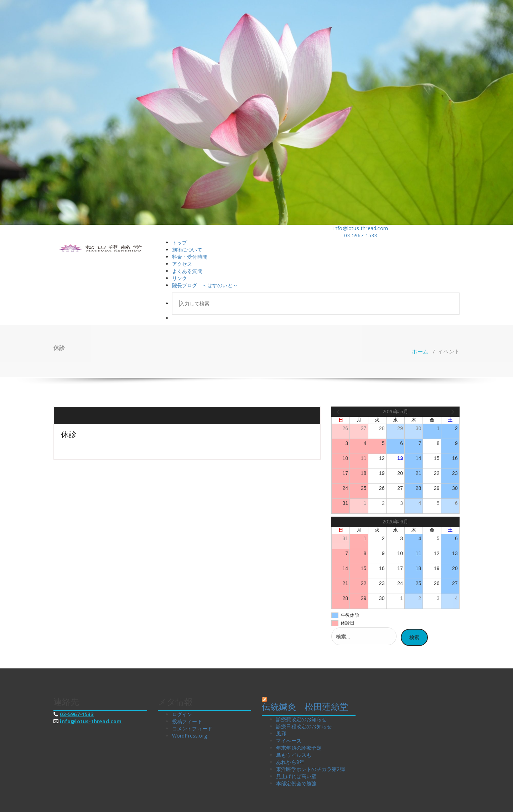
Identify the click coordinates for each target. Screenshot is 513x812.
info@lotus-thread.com (91, 721)
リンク (180, 278)
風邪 (281, 733)
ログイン (182, 714)
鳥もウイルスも (294, 755)
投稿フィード (187, 721)
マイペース (289, 741)
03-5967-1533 (77, 714)
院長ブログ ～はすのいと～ (205, 285)
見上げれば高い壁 (296, 776)
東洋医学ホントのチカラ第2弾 (310, 769)
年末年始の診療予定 (299, 748)
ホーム (420, 351)
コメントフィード (192, 728)
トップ (180, 242)
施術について (187, 250)
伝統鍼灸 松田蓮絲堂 (305, 706)
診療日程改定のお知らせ (304, 726)
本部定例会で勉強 (296, 783)
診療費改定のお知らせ (301, 719)
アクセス (182, 264)
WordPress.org (190, 736)
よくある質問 (187, 271)
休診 (69, 434)
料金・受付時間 (190, 257)
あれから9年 (290, 762)
